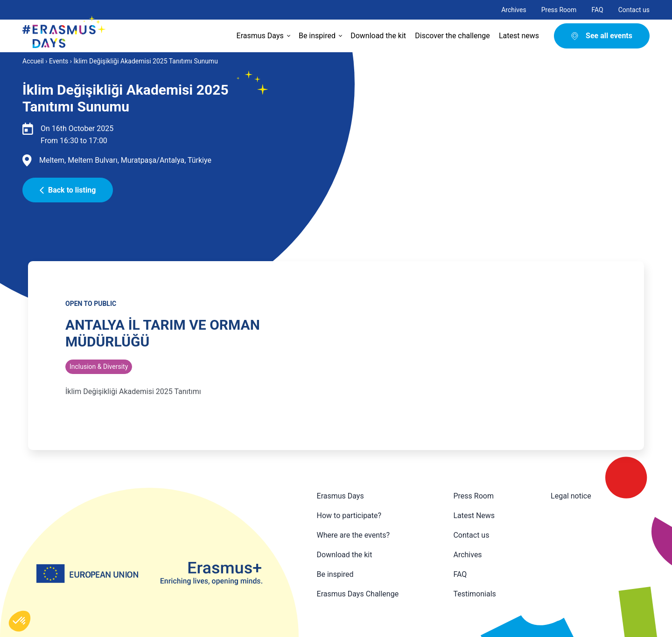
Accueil (33, 61)
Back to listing (68, 190)
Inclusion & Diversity (99, 367)
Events (59, 61)
